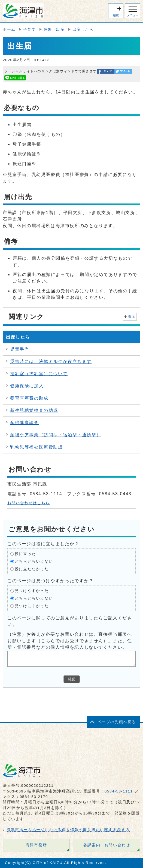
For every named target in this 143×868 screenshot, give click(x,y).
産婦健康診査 (25, 423)
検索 (116, 15)
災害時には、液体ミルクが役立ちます (51, 361)
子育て (30, 29)
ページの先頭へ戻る (117, 722)
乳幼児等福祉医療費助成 (36, 447)
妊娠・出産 (54, 29)
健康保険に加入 (27, 386)
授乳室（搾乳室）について (39, 374)
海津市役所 (36, 845)
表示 (132, 317)
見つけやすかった (32, 590)
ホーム (9, 29)
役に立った (25, 554)
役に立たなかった (32, 569)
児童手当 (20, 349)
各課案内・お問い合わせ (107, 845)
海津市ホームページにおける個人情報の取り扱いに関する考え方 (68, 830)
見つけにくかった (32, 606)
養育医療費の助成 (29, 398)
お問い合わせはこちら (29, 503)
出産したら (83, 29)
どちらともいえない (34, 561)
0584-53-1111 (119, 791)
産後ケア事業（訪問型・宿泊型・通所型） (56, 435)
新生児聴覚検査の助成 (34, 410)
